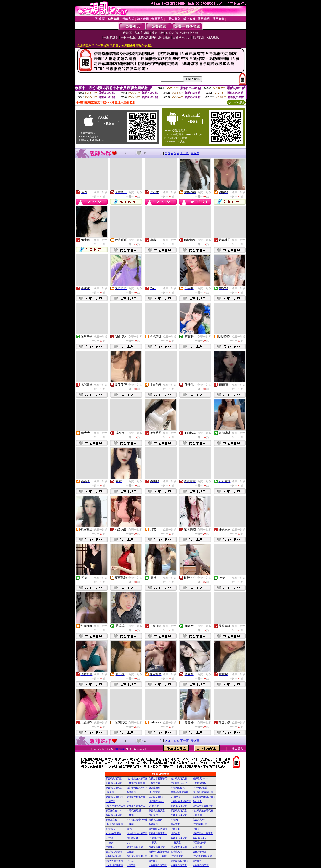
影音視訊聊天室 (114, 778)
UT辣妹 (109, 843)
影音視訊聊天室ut (114, 797)
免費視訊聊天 (156, 820)
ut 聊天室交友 (178, 788)
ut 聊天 (174, 820)
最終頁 (195, 153)
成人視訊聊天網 (179, 778)
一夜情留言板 (199, 783)
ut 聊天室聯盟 (134, 810)
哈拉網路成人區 (114, 856)
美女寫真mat (199, 820)
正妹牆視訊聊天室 (136, 783)
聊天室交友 (154, 792)
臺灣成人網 (176, 852)
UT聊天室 (119, 749)
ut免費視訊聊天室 (180, 861)
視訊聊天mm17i (157, 801)
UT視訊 (109, 838)
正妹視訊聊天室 (114, 783)
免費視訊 (131, 792)
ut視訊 (130, 829)
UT (128, 843)
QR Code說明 (236, 102)
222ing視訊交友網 (180, 792)
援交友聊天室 (199, 852)
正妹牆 (130, 815)
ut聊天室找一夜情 (158, 856)
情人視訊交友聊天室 (137, 778)
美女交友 (197, 801)
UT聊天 (153, 843)
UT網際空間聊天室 (202, 856)
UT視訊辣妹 (155, 838)
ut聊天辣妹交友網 (158, 829)
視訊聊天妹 (133, 838)
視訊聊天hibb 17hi (180, 783)
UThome (131, 861)
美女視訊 (110, 829)
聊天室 (196, 829)
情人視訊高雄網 (114, 852)
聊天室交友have (113, 810)
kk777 (130, 802)
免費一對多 (101, 192)
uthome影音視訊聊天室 (204, 797)
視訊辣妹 (153, 815)
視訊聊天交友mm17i (137, 788)
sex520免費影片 (113, 833)
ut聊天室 (110, 792)
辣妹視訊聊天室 (179, 815)
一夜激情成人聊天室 (181, 801)
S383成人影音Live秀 (137, 820)
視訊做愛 (175, 833)
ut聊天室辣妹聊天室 (116, 806)
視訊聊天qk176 (200, 778)
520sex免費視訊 (200, 788)
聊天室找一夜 (199, 843)
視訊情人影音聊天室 (137, 856)
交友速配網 (154, 788)
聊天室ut (175, 829)
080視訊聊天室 (156, 797)
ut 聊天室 (197, 815)
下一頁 (184, 153)
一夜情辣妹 (154, 783)
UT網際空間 (177, 856)
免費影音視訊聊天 (158, 778)
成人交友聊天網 (179, 847)
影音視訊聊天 (199, 838)
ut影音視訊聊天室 (114, 824)
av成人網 (197, 847)
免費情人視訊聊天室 (159, 852)
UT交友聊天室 (200, 824)
